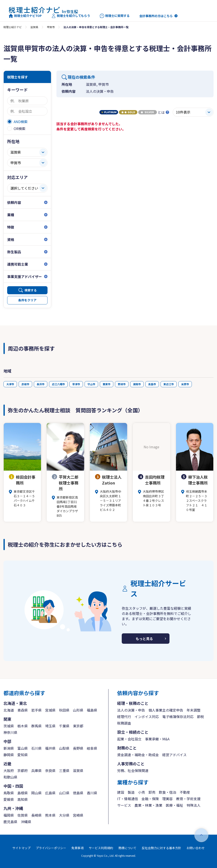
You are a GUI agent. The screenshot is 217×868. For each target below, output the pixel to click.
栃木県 (23, 726)
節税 (201, 717)
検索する (31, 290)
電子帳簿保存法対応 (178, 717)
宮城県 (50, 710)
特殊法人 (194, 805)
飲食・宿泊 (168, 792)
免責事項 (77, 848)
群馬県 (36, 726)
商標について (127, 848)
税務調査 (124, 723)
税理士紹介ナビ (13, 27)
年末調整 (194, 710)
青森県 (23, 710)
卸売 (152, 792)
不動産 (185, 792)
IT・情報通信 (128, 799)
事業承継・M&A (157, 739)
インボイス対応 (147, 717)
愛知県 (23, 755)
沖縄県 (26, 822)
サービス (124, 805)
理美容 (168, 799)
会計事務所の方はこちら (156, 16)
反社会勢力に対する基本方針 (161, 848)
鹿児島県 (10, 822)
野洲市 (122, 384)
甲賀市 (51, 27)
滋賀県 (34, 27)
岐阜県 (92, 748)
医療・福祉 (174, 805)
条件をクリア (27, 300)
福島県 (92, 710)
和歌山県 (10, 777)
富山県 (23, 748)
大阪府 (9, 770)
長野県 (78, 748)
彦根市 (25, 384)
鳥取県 (9, 793)
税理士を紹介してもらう (71, 16)
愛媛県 (9, 799)
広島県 (50, 793)
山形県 (78, 710)
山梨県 (64, 748)
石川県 (36, 748)
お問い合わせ (196, 848)
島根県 (23, 793)
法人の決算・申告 (131, 710)
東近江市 (169, 384)
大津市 (10, 384)
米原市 (185, 384)
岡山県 (36, 793)
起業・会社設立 (129, 739)
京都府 (23, 770)
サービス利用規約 (101, 848)
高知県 (23, 799)
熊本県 (50, 815)
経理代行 (124, 717)
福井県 (50, 748)
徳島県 (78, 793)
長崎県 (36, 815)
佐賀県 (23, 815)
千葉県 (64, 726)
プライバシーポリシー (51, 848)
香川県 (92, 793)
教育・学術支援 (188, 799)
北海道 (9, 710)
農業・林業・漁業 (148, 805)
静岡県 (9, 755)
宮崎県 (78, 815)
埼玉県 (50, 726)
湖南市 (137, 384)
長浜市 (41, 384)
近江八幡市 (58, 384)
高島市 (152, 384)
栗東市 (107, 384)
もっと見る (144, 639)
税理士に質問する (115, 16)
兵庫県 (36, 770)
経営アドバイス (174, 755)
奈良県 (50, 770)
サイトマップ (21, 848)
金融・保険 (150, 799)
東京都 (78, 726)
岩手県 (36, 710)
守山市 (91, 384)
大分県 (64, 815)
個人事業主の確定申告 (166, 710)
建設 (121, 792)
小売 (141, 792)
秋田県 (64, 710)
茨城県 (9, 726)
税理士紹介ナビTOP (25, 16)
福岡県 (9, 815)
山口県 (64, 793)
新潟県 (9, 748)
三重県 (64, 770)
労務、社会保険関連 (133, 770)
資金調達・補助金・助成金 (138, 755)
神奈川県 (10, 732)
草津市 (76, 384)
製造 (131, 792)
